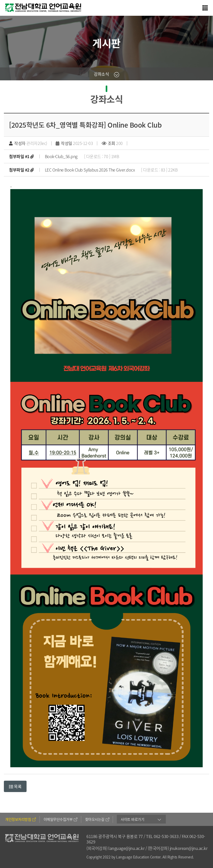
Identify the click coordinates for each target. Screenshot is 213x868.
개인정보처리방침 (21, 819)
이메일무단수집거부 (60, 819)
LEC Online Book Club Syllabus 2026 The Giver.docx (90, 170)
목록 (15, 786)
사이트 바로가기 (132, 819)
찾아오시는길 (97, 819)
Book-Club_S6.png (61, 156)
